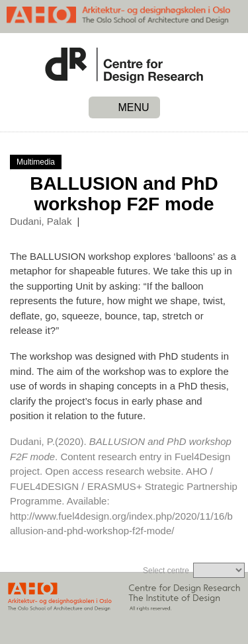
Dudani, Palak (41, 221)
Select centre (166, 571)
